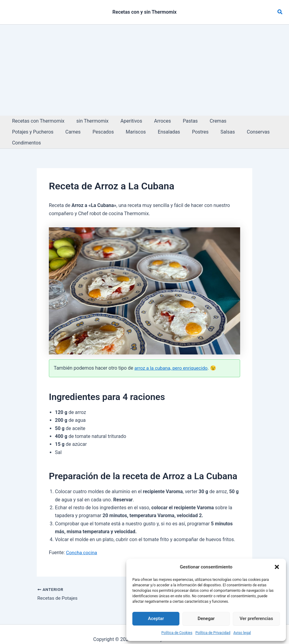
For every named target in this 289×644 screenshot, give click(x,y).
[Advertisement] (144, 70)
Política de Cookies (177, 633)
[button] (277, 567)
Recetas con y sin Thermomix (144, 12)
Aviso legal (242, 633)
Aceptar (156, 619)
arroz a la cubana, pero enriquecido (172, 357)
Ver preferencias (256, 619)
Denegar (206, 619)
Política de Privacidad (213, 633)
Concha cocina (82, 542)
